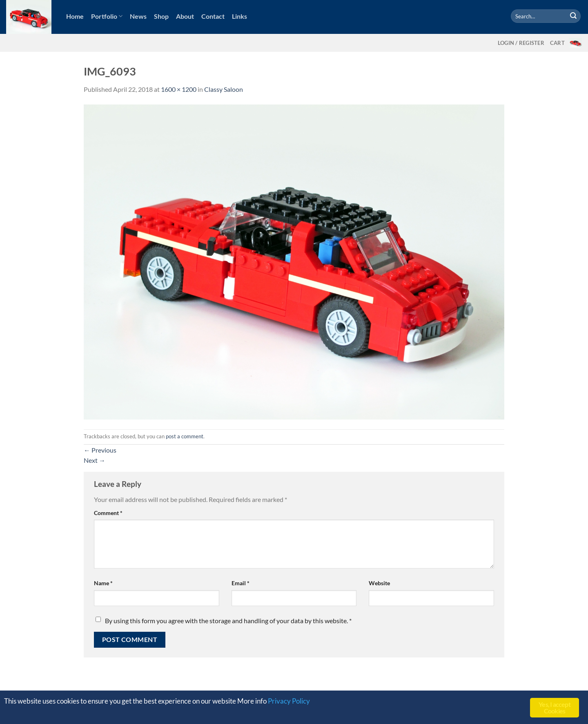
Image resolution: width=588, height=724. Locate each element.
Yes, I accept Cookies (555, 707)
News (138, 16)
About (185, 16)
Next (95, 460)
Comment (108, 513)
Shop (161, 16)
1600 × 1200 (179, 89)
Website (379, 583)
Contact (213, 16)
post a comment (185, 436)
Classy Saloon (224, 89)
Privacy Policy (289, 702)
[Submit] (573, 16)
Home (75, 16)
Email (241, 583)
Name (103, 583)
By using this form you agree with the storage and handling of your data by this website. (228, 621)
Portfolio (107, 16)
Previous (100, 450)
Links (239, 16)
